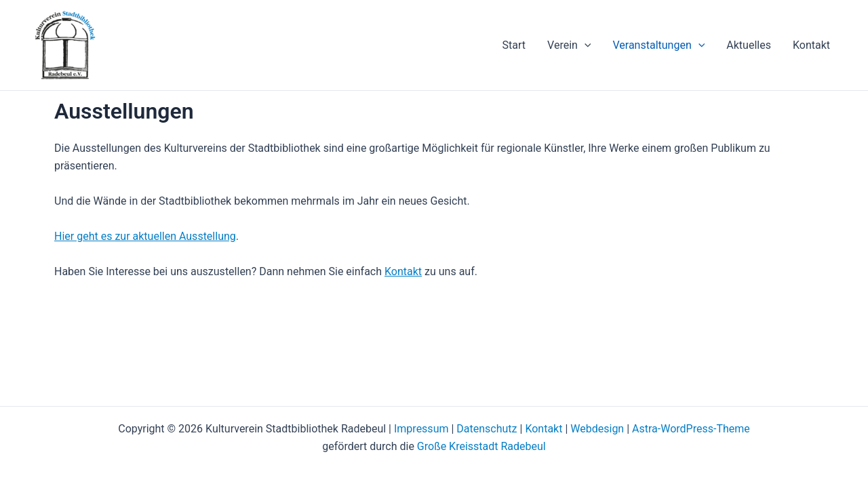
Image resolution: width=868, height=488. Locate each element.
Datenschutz (487, 429)
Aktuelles (749, 45)
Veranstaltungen (658, 45)
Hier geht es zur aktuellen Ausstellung (145, 236)
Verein (569, 45)
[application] (585, 45)
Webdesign (597, 429)
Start (514, 45)
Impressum (421, 429)
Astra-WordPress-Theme (691, 429)
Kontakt (811, 45)
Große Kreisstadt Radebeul (481, 446)
